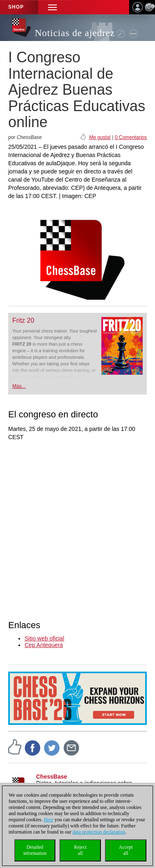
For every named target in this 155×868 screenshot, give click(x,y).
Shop (16, 7)
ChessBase (52, 777)
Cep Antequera (44, 645)
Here (49, 820)
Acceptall (126, 850)
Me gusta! (100, 137)
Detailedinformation (35, 850)
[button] (52, 7)
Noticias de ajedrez (75, 33)
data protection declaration (99, 832)
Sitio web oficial (44, 638)
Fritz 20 (23, 320)
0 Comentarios (131, 137)
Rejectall (80, 850)
